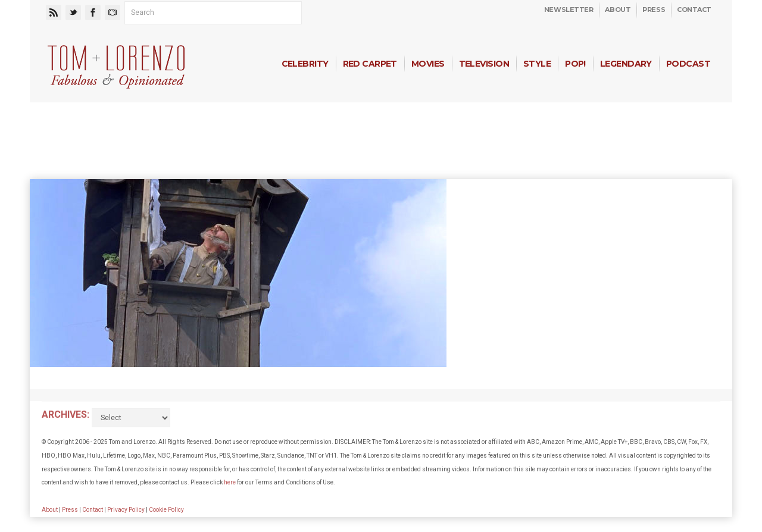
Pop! (575, 64)
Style (537, 64)
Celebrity (305, 64)
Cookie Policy (166, 510)
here (230, 482)
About (618, 10)
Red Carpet (370, 64)
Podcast (688, 64)
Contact (694, 10)
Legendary (626, 64)
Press (654, 10)
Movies (428, 64)
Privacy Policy (126, 510)
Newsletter (569, 10)
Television (484, 64)
